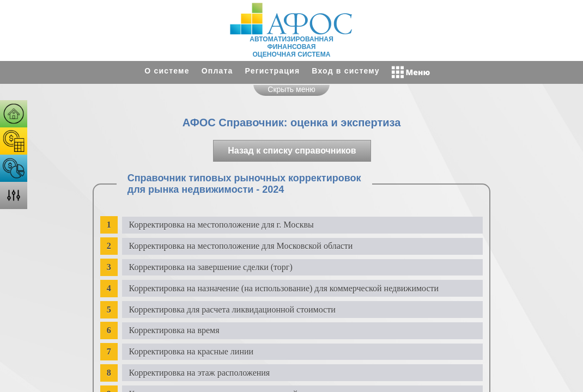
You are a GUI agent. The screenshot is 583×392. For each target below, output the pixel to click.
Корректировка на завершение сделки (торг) (211, 267)
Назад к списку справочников (292, 151)
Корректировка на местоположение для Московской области (241, 246)
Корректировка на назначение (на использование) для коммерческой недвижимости (284, 288)
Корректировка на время (174, 330)
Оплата (217, 71)
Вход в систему (345, 71)
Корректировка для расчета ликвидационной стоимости (232, 310)
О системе (167, 71)
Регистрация (273, 71)
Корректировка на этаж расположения (200, 373)
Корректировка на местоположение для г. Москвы (221, 225)
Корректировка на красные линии (192, 351)
